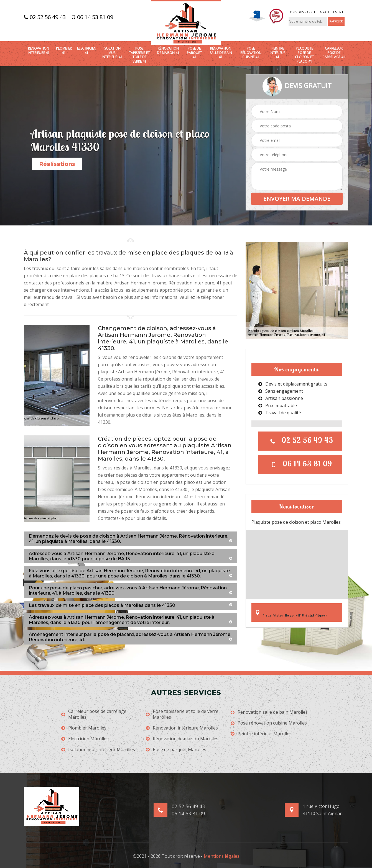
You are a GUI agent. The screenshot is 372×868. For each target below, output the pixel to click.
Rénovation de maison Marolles (182, 739)
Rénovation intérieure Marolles (182, 728)
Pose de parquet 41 (194, 53)
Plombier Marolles (84, 728)
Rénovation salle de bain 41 (221, 53)
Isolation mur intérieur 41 (112, 53)
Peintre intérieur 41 (278, 53)
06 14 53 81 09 (92, 17)
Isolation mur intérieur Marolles (98, 750)
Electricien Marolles (85, 739)
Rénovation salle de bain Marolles (269, 712)
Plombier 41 (64, 51)
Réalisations (57, 164)
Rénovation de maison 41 (168, 51)
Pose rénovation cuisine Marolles (269, 723)
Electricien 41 (87, 51)
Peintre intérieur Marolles (261, 734)
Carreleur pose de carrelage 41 (334, 53)
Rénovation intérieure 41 (39, 51)
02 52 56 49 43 (45, 17)
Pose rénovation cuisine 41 (251, 53)
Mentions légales (222, 856)
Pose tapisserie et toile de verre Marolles (182, 714)
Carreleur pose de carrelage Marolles (94, 714)
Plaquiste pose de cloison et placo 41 (304, 55)
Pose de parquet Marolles (176, 750)
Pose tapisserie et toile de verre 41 (139, 55)
